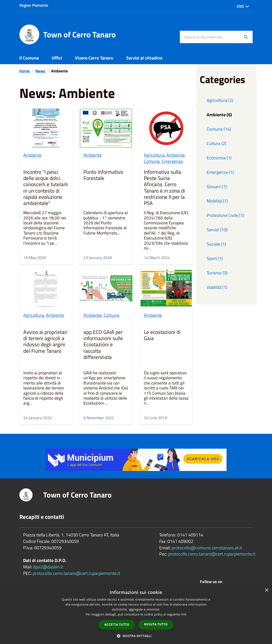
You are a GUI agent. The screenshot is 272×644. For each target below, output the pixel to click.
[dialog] (136, 615)
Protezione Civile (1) (225, 215)
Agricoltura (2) (220, 100)
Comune (152, 161)
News (41, 71)
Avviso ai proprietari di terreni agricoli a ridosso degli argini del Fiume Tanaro (45, 342)
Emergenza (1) (220, 172)
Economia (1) (219, 158)
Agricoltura (154, 155)
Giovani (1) (217, 187)
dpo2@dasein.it (48, 567)
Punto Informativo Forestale (103, 175)
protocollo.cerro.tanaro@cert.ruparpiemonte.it (76, 573)
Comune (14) (219, 129)
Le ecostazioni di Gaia (162, 336)
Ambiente (32, 155)
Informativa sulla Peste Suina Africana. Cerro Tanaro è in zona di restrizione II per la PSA (164, 188)
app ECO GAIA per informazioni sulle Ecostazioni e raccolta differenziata (103, 345)
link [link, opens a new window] (184, 614)
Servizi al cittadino (144, 58)
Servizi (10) (217, 230)
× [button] (266, 590)
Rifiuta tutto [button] (156, 624)
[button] (136, 636)
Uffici (57, 58)
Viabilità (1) (217, 287)
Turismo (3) (217, 273)
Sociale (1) (216, 244)
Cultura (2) (216, 143)
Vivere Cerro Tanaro (94, 58)
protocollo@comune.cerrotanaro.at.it (207, 548)
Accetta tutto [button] (117, 625)
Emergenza (172, 161)
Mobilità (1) (217, 201)
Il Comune (29, 58)
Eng (243, 6)
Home (25, 71)
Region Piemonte (34, 5)
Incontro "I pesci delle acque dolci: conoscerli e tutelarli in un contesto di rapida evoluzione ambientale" (46, 188)
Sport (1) (215, 258)
